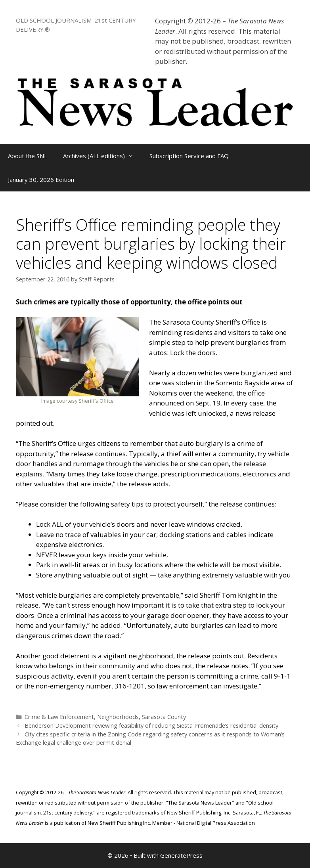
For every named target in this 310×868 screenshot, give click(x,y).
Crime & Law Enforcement (59, 717)
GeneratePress (181, 855)
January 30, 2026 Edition (41, 180)
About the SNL (28, 156)
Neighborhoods (118, 717)
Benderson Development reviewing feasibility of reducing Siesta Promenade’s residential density (151, 726)
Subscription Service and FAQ (189, 156)
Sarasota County (164, 717)
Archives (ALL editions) (102, 156)
